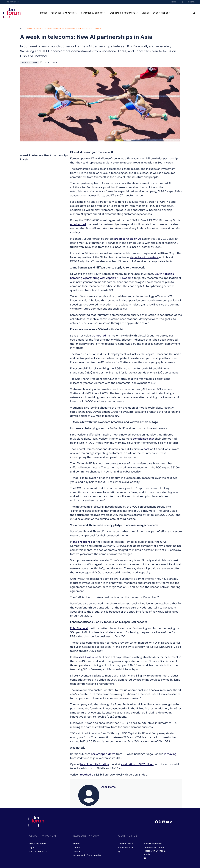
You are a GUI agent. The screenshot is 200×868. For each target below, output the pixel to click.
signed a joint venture (144, 257)
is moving (170, 754)
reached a (87, 775)
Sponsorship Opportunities (87, 855)
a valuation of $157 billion (137, 764)
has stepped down (103, 754)
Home (76, 844)
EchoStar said (79, 628)
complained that (143, 439)
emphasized (78, 224)
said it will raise (88, 657)
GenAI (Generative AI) (54, 29)
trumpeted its (101, 336)
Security (98, 29)
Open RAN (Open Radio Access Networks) (79, 29)
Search (77, 851)
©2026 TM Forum (38, 851)
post (146, 449)
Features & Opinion (94, 13)
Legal (32, 848)
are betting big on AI (128, 239)
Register (191, 2)
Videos (146, 13)
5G (63, 29)
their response (83, 542)
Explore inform (86, 836)
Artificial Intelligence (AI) (36, 29)
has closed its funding (95, 764)
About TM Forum (42, 836)
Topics (44, 13)
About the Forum (38, 844)
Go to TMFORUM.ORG (11, 2)
